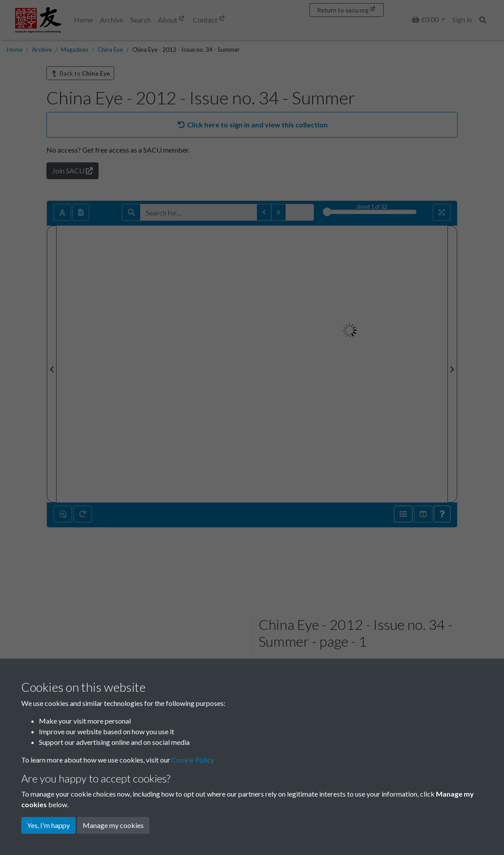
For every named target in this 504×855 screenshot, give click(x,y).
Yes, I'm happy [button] (48, 825)
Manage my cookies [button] (113, 825)
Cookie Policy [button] (193, 760)
